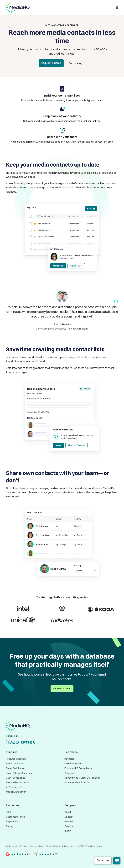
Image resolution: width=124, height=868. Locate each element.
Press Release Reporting (19, 773)
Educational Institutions (77, 782)
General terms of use (34, 846)
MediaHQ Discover (16, 792)
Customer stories (15, 817)
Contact (69, 817)
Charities (69, 773)
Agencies (69, 759)
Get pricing (76, 63)
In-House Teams (73, 764)
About (68, 812)
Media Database (15, 764)
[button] (117, 8)
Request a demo (51, 63)
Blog (8, 812)
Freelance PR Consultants (78, 768)
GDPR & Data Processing (90, 846)
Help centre (12, 822)
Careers (69, 826)
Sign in (68, 831)
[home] (18, 8)
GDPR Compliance (16, 778)
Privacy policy (69, 846)
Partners (69, 822)
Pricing (10, 826)
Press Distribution (15, 768)
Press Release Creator (18, 782)
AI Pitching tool (14, 787)
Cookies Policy (53, 846)
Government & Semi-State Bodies (83, 778)
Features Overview (16, 759)
